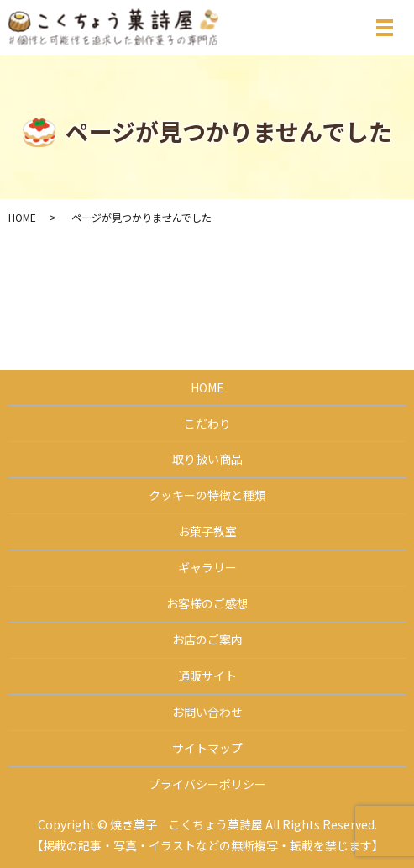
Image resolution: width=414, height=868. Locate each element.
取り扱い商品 (207, 459)
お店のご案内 (207, 639)
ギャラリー (207, 567)
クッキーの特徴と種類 (207, 495)
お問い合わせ (207, 712)
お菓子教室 (207, 531)
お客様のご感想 (207, 603)
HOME (22, 217)
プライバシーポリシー (207, 784)
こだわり (207, 423)
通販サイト (207, 676)
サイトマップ (207, 748)
